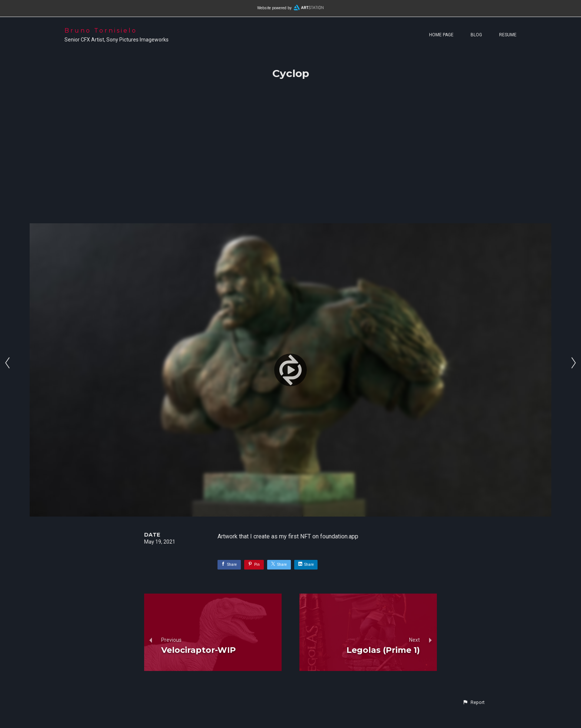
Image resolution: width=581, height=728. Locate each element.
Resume (508, 35)
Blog (476, 35)
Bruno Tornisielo (101, 31)
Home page (441, 35)
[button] (474, 702)
